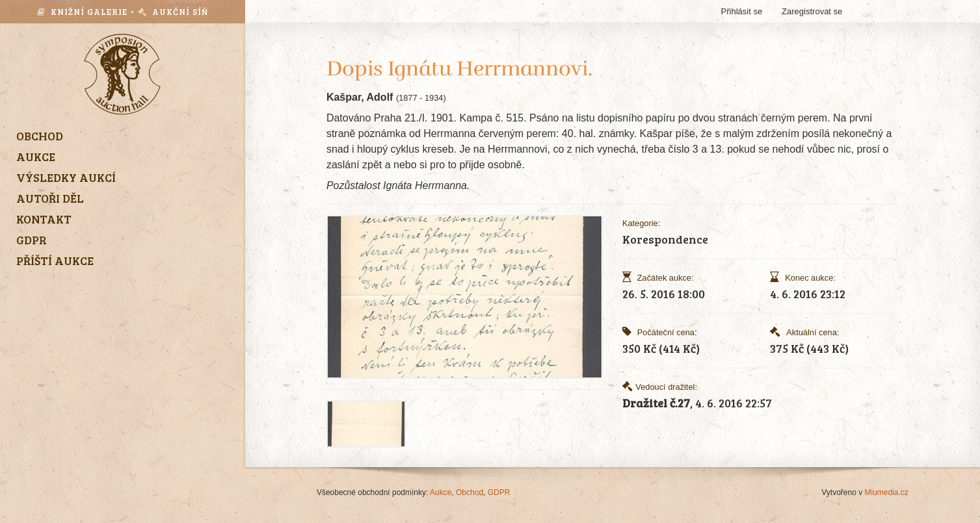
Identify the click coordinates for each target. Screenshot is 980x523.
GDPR (499, 492)
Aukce (441, 492)
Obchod (470, 492)
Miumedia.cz (887, 492)
